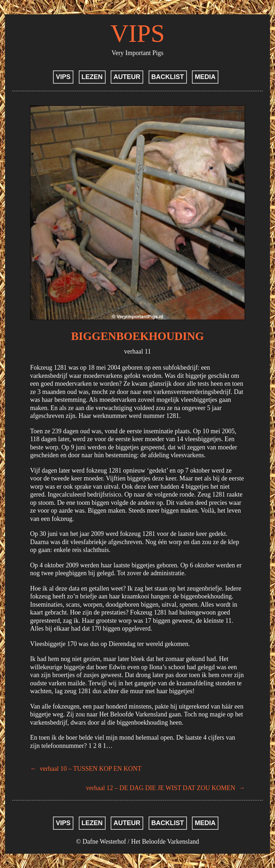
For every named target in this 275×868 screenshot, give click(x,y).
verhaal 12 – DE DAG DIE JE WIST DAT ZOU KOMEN (165, 788)
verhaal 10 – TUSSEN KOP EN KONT (86, 769)
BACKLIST (168, 77)
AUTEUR (127, 77)
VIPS (137, 33)
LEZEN (92, 77)
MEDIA (205, 77)
